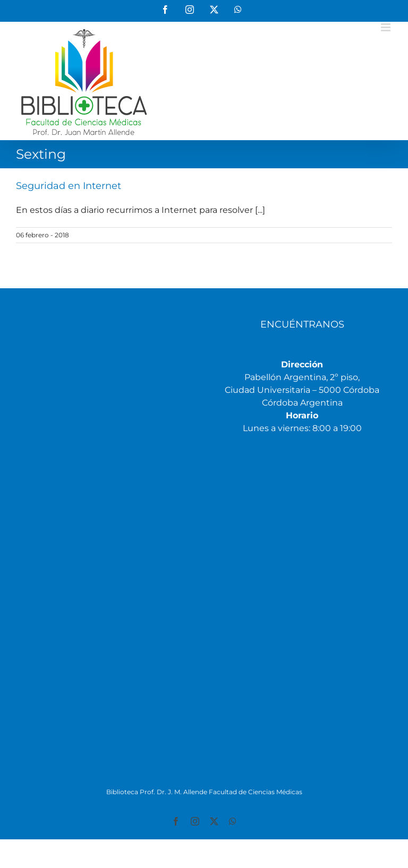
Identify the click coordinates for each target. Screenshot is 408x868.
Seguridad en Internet (69, 186)
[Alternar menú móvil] (386, 27)
